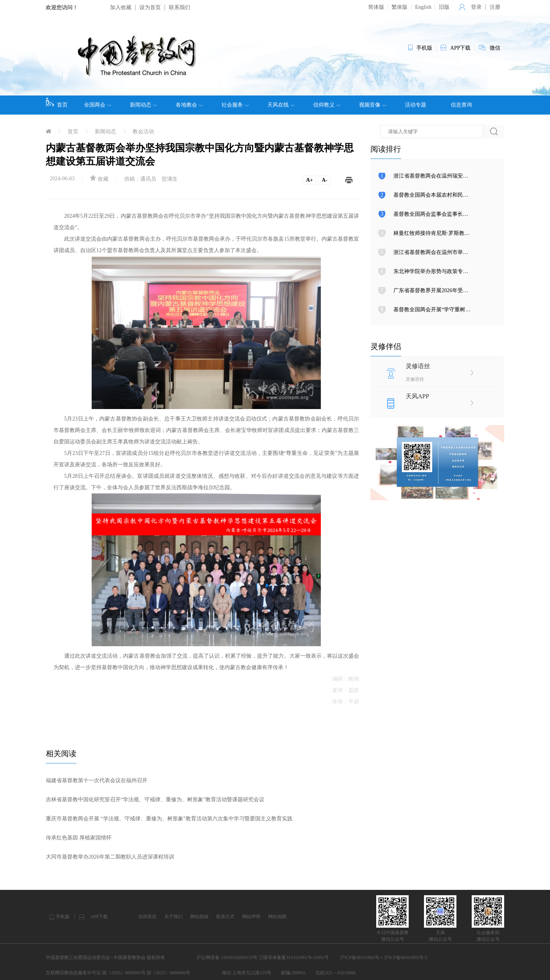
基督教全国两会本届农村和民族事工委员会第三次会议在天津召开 (471, 195)
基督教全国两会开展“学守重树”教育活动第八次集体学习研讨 (465, 310)
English (423, 7)
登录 (476, 7)
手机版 (63, 917)
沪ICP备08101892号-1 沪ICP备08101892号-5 (383, 957)
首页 (57, 102)
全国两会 (98, 105)
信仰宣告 (147, 917)
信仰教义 (327, 105)
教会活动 (143, 132)
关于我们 (173, 917)
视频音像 (373, 105)
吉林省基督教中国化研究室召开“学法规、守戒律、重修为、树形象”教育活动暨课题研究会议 (155, 800)
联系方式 (225, 917)
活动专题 (416, 105)
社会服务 (235, 105)
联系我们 (180, 7)
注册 (495, 7)
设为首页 (150, 7)
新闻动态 (143, 105)
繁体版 (400, 7)
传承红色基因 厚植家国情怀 (79, 838)
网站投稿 (199, 917)
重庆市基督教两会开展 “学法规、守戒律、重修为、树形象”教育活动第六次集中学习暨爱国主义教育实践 (169, 819)
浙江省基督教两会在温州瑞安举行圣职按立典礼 (450, 176)
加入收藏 (121, 7)
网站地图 (277, 917)
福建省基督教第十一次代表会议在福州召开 (97, 780)
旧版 (444, 7)
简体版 (376, 7)
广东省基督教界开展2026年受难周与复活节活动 (450, 290)
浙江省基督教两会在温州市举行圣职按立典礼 (447, 252)
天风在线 (281, 105)
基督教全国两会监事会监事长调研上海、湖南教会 (452, 214)
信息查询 (461, 105)
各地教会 (189, 105)
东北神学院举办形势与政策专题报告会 (439, 271)
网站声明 (251, 917)
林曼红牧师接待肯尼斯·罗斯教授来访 (437, 233)
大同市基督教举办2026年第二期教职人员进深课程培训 (110, 857)
